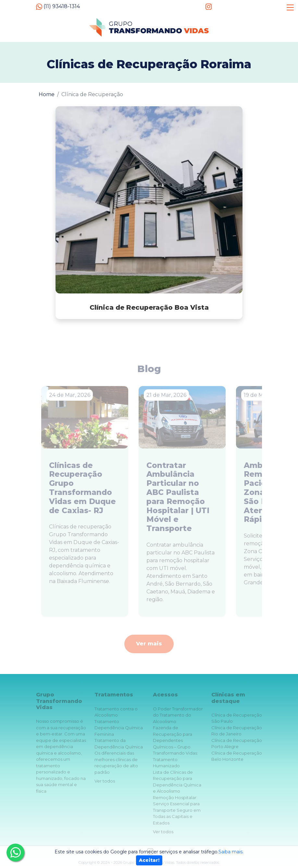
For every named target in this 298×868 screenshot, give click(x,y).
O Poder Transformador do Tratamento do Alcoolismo (178, 715)
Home (47, 94)
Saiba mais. (231, 852)
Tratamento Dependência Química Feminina (119, 728)
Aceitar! (149, 860)
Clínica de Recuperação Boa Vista (149, 307)
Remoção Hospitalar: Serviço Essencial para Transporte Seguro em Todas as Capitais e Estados (177, 810)
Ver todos (105, 781)
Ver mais (149, 644)
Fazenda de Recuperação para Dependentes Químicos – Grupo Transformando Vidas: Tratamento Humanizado (175, 747)
